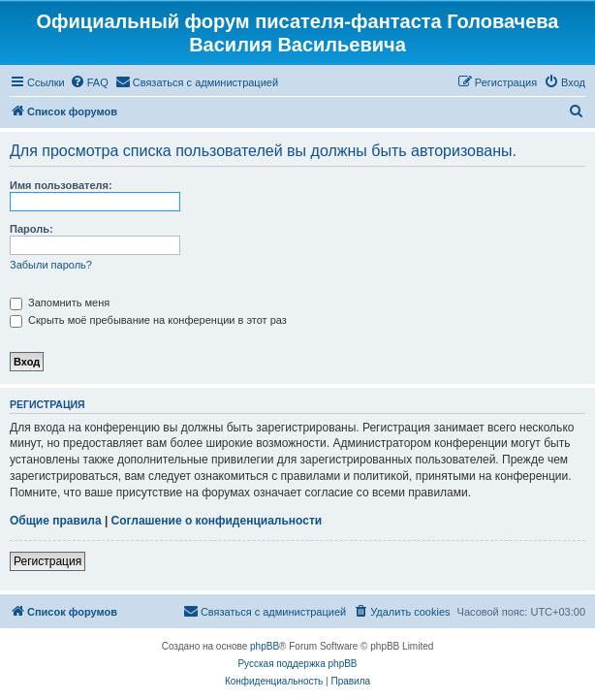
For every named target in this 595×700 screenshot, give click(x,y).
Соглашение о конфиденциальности (217, 521)
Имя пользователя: (61, 185)
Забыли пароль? (51, 265)
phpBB (265, 646)
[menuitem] (89, 82)
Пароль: (31, 229)
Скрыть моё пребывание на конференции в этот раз (148, 320)
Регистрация (47, 561)
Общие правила (56, 521)
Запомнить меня (60, 302)
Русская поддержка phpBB (297, 664)
